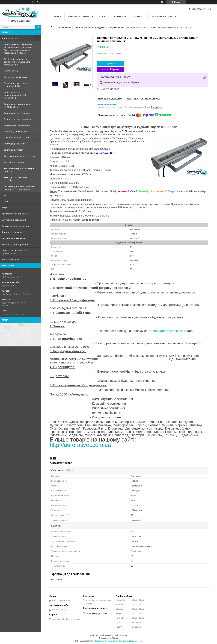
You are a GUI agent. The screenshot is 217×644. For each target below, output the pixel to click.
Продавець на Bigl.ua (108, 638)
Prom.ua (123, 635)
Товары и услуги (10, 38)
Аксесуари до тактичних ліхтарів (16, 179)
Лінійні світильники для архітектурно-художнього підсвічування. (17, 62)
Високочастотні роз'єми (16, 77)
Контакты (120, 17)
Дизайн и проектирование (15, 244)
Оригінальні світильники (16, 138)
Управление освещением (17, 125)
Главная (56, 17)
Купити (110, 63)
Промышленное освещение (16, 226)
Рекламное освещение (13, 238)
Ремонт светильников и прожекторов (14, 252)
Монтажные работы (12, 260)
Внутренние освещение (14, 220)
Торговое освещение (13, 232)
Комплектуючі (11, 71)
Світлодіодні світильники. (17, 113)
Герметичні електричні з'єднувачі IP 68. (16, 85)
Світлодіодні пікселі (14, 150)
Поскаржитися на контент (106, 641)
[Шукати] (38, 27)
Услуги (5, 208)
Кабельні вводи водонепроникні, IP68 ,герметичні (15, 95)
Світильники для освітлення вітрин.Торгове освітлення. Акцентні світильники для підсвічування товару (18, 49)
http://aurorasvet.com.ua (169, 331)
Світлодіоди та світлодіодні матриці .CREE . (18, 105)
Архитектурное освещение (16, 214)
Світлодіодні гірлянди (15, 144)
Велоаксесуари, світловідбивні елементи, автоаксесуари (19, 188)
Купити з (110, 69)
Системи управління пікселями (19, 156)
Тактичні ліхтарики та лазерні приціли (19, 170)
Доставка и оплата (164, 17)
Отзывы (6, 201)
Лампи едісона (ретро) (15, 131)
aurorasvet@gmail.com (13, 314)
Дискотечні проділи (14, 162)
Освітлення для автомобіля (18, 119)
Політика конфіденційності (130, 641)
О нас (5, 195)
